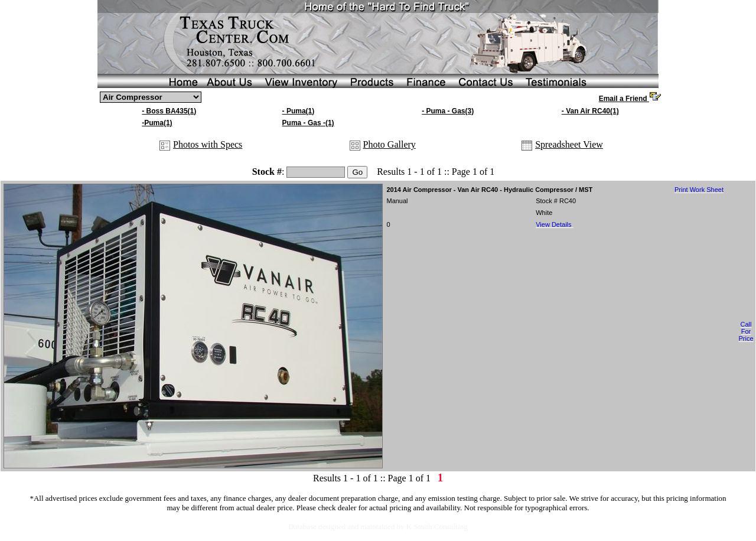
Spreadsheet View (569, 144)
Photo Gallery (390, 144)
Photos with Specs (208, 144)
